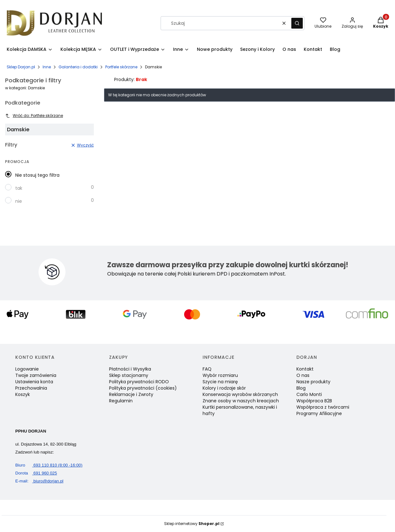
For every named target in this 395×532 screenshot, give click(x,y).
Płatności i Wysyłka (130, 369)
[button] (297, 23)
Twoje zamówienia (36, 375)
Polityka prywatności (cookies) (143, 388)
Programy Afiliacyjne (319, 413)
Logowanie (27, 369)
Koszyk (23, 394)
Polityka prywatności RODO (139, 382)
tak (19, 188)
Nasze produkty (313, 382)
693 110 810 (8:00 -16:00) (49, 465)
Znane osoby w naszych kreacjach (241, 401)
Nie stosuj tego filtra (37, 175)
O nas (303, 375)
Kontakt (305, 369)
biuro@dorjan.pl (39, 481)
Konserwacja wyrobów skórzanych (240, 394)
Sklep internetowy (192, 524)
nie (19, 201)
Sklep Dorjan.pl (21, 67)
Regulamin (121, 401)
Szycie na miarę (220, 382)
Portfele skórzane (121, 67)
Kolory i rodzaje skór (224, 388)
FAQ (207, 369)
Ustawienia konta (34, 382)
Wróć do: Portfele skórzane (34, 116)
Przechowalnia (31, 388)
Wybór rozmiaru (220, 375)
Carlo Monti (309, 394)
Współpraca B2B (314, 401)
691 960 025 (36, 473)
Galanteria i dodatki (78, 67)
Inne (47, 67)
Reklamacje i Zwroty (131, 394)
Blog (301, 388)
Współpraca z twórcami (323, 407)
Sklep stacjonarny (129, 375)
